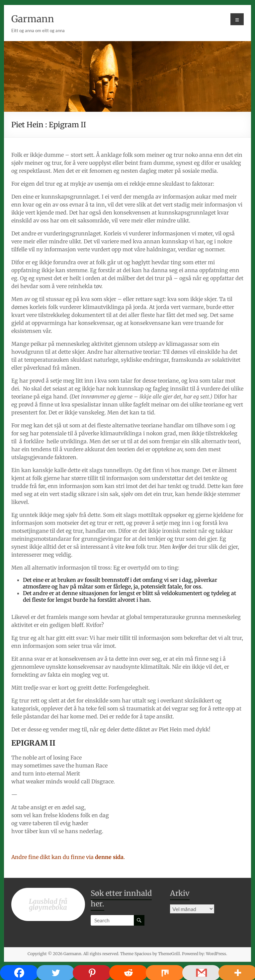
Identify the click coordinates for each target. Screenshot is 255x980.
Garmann (33, 19)
